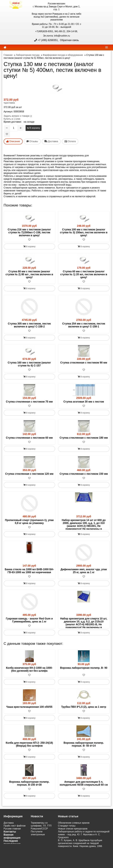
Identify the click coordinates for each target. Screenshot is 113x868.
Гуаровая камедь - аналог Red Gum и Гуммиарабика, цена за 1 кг (29, 629)
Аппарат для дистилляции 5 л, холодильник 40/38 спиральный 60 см (84, 801)
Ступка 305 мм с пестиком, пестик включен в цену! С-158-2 (29, 325)
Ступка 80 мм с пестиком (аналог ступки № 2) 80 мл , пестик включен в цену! (29, 274)
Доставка (9, 840)
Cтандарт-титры (67, 843)
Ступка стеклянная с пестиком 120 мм (29, 474)
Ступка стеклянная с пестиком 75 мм (29, 402)
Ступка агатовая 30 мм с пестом (84, 402)
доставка (10, 103)
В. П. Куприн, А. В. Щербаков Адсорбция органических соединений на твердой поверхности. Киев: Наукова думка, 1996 (80, 861)
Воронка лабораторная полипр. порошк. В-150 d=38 (29, 801)
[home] (5, 47)
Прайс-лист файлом (15, 843)
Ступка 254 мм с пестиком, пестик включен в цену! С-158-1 (84, 325)
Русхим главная (12, 846)
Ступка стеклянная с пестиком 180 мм (84, 438)
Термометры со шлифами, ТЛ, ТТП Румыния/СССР (41, 843)
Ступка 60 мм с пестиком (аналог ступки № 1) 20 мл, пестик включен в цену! (84, 274)
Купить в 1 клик (12, 119)
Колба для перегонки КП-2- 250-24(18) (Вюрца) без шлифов (29, 762)
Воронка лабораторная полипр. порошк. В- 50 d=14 (84, 762)
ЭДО (6, 864)
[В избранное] (7, 134)
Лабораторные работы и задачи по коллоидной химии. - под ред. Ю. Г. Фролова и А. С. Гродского (84, 852)
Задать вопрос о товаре (17, 116)
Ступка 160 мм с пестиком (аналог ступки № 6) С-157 (29, 364)
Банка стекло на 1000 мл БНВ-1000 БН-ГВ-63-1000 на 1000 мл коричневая (29, 580)
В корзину (34, 128)
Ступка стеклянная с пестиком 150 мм (84, 474)
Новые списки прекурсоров (73, 846)
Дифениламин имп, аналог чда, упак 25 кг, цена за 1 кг (84, 580)
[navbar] (107, 47)
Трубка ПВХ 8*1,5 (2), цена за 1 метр (84, 724)
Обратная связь (69, 40)
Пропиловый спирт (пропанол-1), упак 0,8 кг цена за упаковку (29, 522)
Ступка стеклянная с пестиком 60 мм (29, 438)
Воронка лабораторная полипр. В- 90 (84, 685)
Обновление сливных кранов (74, 840)
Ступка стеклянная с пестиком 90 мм (84, 363)
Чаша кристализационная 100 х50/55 (29, 724)
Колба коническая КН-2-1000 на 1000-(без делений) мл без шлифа (29, 687)
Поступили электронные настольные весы (40, 852)
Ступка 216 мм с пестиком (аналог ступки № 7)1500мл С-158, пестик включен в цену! (29, 232)
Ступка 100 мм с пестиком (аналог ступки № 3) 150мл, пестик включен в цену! (84, 232)
